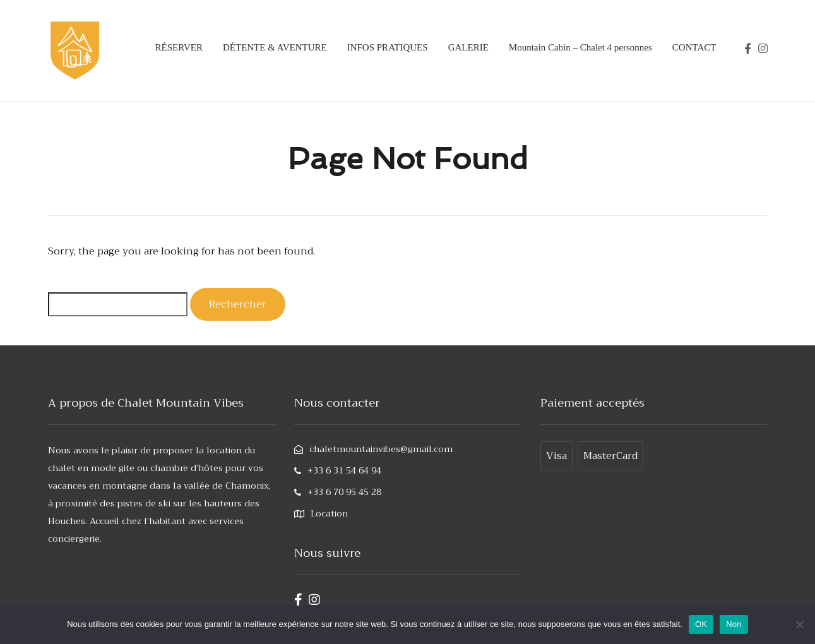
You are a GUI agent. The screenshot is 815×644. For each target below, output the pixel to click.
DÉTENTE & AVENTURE (275, 47)
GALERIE (468, 47)
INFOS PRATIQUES (388, 47)
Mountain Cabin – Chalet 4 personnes (580, 47)
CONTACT (694, 47)
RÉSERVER (178, 47)
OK (701, 624)
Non (734, 624)
